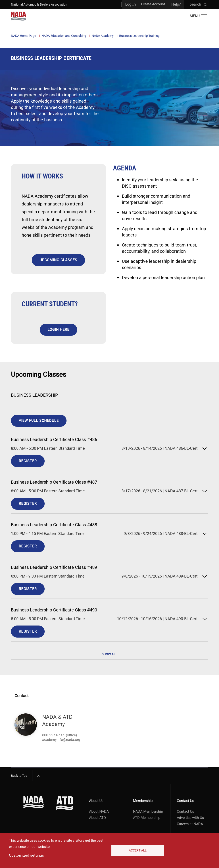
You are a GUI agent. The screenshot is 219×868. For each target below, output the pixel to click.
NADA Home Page (23, 36)
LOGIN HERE (58, 330)
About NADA (99, 811)
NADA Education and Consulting (64, 36)
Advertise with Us (190, 818)
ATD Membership (147, 818)
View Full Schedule (39, 421)
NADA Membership (148, 811)
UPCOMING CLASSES (58, 260)
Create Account (153, 4)
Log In (130, 4)
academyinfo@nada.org (61, 740)
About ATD (98, 818)
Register (28, 461)
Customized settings (26, 855)
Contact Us (185, 811)
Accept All (138, 850)
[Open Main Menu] (198, 16)
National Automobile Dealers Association (39, 4)
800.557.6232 (53, 735)
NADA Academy (103, 36)
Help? (176, 4)
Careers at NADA (190, 824)
